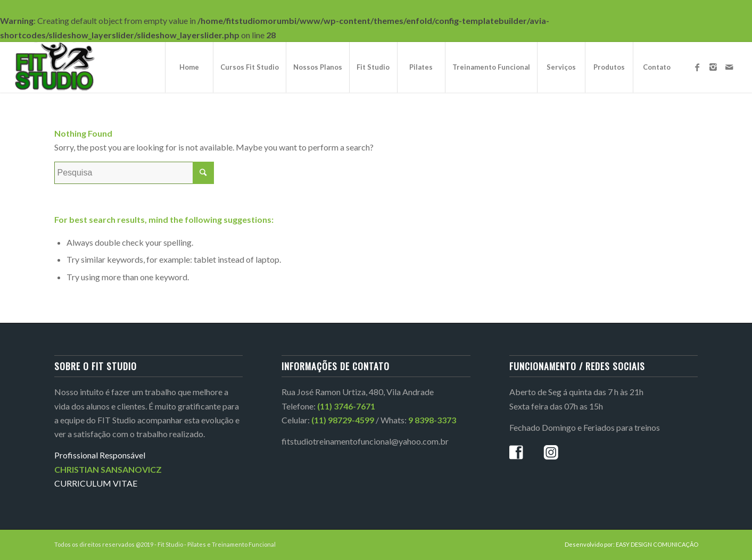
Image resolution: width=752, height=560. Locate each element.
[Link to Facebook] (697, 67)
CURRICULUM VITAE (96, 483)
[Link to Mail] (729, 67)
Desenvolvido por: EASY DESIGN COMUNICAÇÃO (631, 544)
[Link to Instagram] (713, 67)
